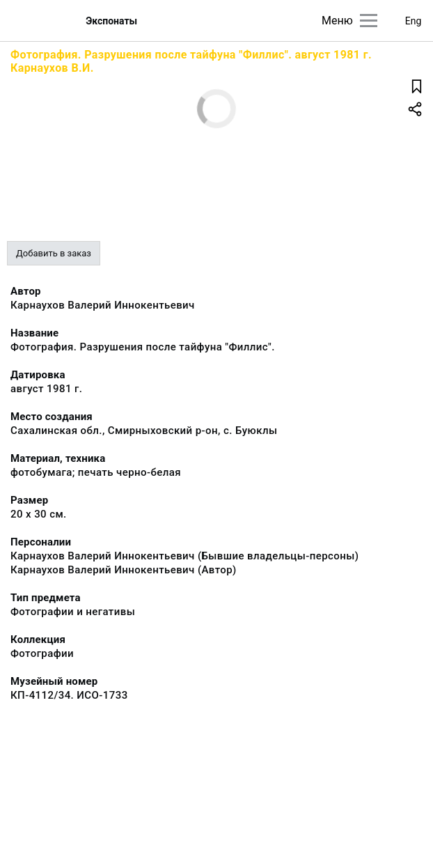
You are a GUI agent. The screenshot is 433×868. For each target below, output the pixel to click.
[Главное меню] (369, 21)
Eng (414, 21)
